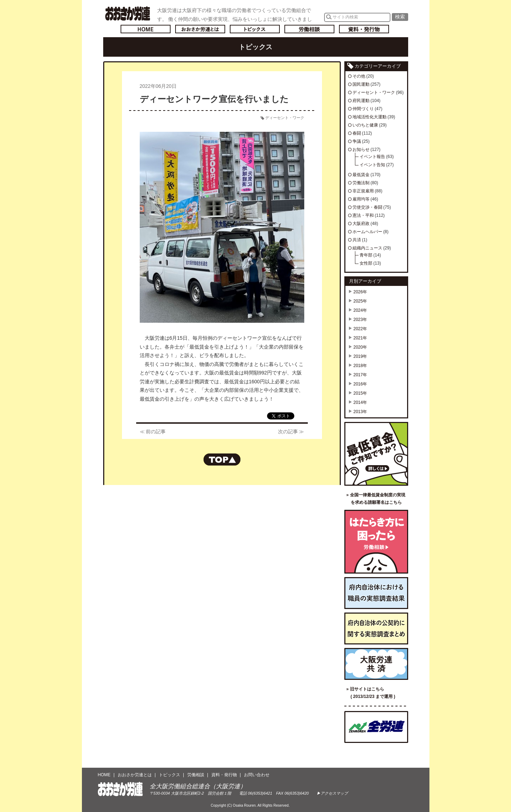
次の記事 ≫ (291, 432)
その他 (359, 76)
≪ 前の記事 (153, 432)
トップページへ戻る (146, 29)
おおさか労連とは (200, 29)
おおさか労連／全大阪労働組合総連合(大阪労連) (127, 13)
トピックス (255, 29)
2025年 (360, 301)
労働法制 (361, 183)
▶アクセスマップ (332, 793)
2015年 (360, 393)
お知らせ (361, 150)
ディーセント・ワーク (285, 118)
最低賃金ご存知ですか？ (376, 454)
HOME (104, 775)
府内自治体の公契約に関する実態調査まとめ (376, 628)
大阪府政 (361, 224)
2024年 (360, 310)
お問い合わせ (257, 775)
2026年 (360, 292)
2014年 (360, 402)
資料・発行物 (364, 29)
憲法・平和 (363, 215)
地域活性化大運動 (370, 117)
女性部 (366, 263)
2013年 (360, 412)
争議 (357, 141)
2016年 (360, 384)
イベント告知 (372, 165)
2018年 (360, 366)
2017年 (360, 375)
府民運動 (361, 101)
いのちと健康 (365, 125)
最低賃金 (361, 175)
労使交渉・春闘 (367, 207)
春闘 (357, 133)
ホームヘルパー (367, 232)
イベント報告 (372, 157)
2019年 (360, 356)
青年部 (366, 255)
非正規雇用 (363, 191)
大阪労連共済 (376, 664)
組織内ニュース (367, 248)
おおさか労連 (120, 789)
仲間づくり (363, 109)
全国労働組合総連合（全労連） (376, 727)
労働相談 (309, 29)
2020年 (360, 347)
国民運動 (361, 84)
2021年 (360, 338)
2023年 (360, 320)
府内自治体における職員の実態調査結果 (376, 593)
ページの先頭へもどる (222, 459)
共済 (357, 240)
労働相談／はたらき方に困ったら (376, 542)
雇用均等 (361, 199)
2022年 (360, 329)
